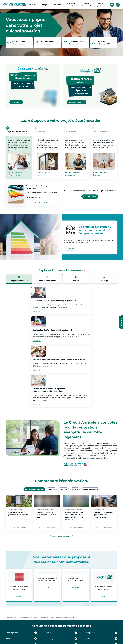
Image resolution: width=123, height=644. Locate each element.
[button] (121, 322)
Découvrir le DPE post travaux (36, 202)
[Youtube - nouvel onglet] (69, 613)
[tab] (19, 279)
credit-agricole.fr (81, 628)
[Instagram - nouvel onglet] (59, 613)
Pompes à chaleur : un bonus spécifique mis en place (47, 459)
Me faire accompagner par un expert (73, 174)
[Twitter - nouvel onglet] (54, 613)
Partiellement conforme (108, 628)
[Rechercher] (118, 5)
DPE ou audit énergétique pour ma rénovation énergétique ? (21, 334)
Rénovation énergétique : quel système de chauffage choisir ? (104, 459)
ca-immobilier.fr (81, 626)
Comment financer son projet (60, 636)
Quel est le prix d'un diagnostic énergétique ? (84, 301)
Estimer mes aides (32, 631)
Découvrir (19, 540)
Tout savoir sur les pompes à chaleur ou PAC (19, 457)
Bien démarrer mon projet (44, 174)
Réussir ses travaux (57, 633)
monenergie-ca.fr (81, 633)
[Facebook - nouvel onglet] (64, 613)
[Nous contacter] (112, 5)
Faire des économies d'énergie (61, 631)
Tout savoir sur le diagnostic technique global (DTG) (30, 301)
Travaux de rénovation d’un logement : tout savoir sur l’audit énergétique (80, 334)
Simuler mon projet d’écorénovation (15, 174)
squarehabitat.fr (81, 631)
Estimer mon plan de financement (101, 174)
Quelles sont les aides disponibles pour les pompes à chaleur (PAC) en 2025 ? (75, 460)
